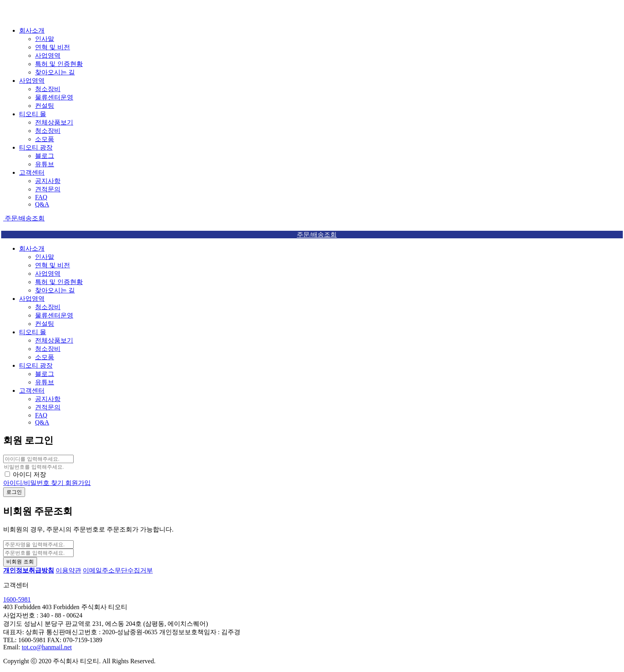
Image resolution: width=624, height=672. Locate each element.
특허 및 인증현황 (59, 64)
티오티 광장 (36, 147)
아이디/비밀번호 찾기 (34, 483)
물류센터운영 (54, 97)
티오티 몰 (33, 114)
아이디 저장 (29, 474)
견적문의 (48, 189)
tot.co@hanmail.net (47, 647)
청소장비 (48, 89)
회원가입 (78, 483)
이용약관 (68, 570)
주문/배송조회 (24, 218)
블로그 (45, 156)
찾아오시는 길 (55, 72)
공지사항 (48, 181)
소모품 (45, 139)
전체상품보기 (54, 122)
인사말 (45, 39)
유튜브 (45, 164)
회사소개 (32, 30)
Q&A (42, 204)
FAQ (41, 197)
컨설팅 (45, 106)
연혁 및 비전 (53, 47)
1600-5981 (17, 599)
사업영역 (48, 56)
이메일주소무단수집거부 (118, 570)
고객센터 (32, 172)
